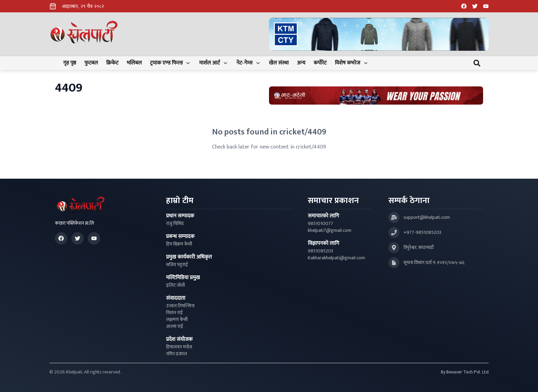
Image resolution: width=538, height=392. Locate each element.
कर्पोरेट (320, 63)
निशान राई (174, 313)
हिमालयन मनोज (179, 347)
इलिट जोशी (176, 285)
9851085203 (320, 251)
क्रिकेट (112, 63)
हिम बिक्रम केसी (179, 244)
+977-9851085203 (422, 233)
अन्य (301, 63)
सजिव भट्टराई (177, 265)
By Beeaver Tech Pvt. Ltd (465, 372)
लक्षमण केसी (177, 320)
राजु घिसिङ (175, 224)
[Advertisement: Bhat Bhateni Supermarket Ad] (376, 96)
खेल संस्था (279, 63)
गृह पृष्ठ (70, 63)
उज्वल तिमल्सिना (180, 306)
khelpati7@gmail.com (330, 230)
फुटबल (91, 63)
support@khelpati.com (427, 217)
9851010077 (320, 224)
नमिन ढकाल (177, 354)
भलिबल (134, 63)
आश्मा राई (175, 326)
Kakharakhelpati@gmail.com (336, 258)
